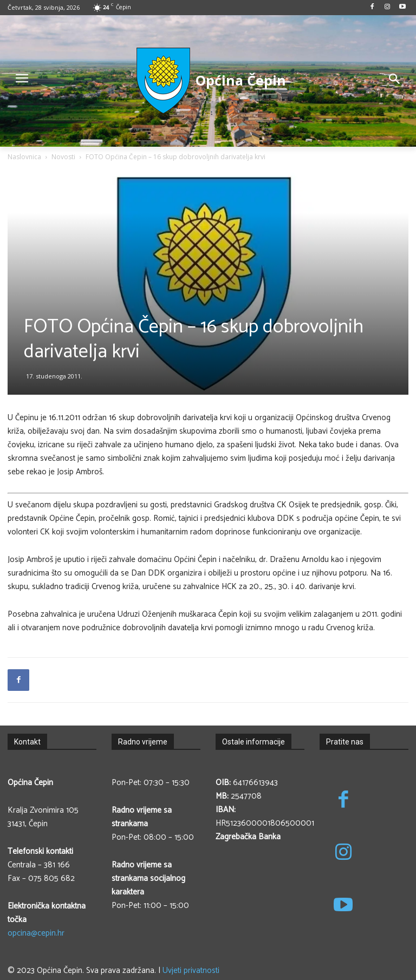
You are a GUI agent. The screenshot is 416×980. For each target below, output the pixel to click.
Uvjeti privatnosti (191, 971)
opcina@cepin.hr (36, 933)
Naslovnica (24, 157)
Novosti (63, 157)
